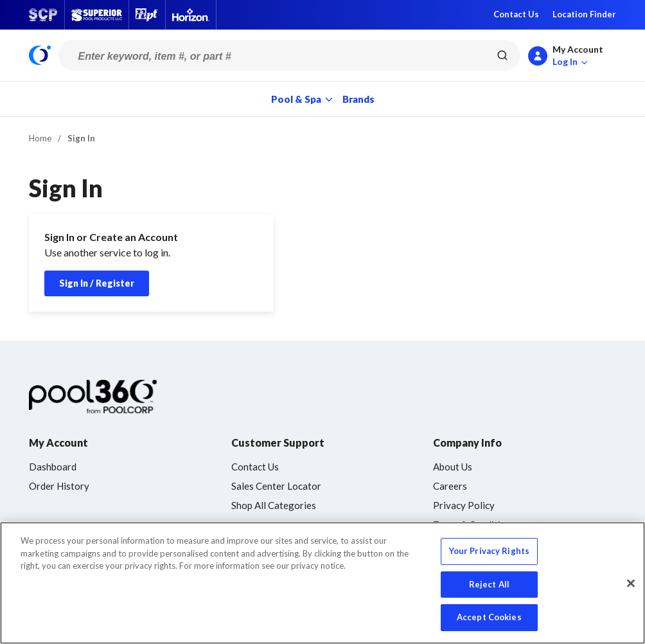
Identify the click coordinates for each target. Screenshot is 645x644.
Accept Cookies (489, 617)
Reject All (489, 584)
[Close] (631, 584)
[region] (322, 583)
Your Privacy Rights (489, 551)
